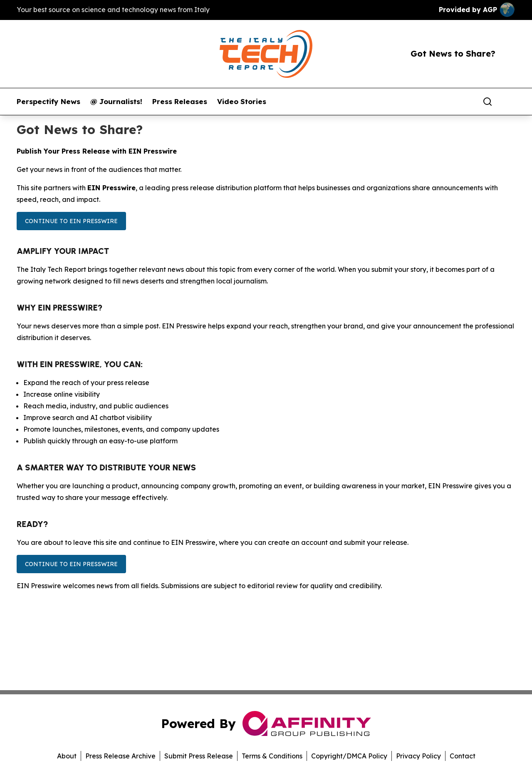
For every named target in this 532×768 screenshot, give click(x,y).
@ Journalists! (116, 102)
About (67, 756)
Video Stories (242, 102)
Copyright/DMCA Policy (349, 756)
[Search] (487, 102)
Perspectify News (48, 102)
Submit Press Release (199, 756)
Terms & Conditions (272, 756)
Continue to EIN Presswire (71, 221)
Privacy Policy (418, 756)
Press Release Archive (120, 756)
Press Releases (180, 102)
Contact (463, 756)
